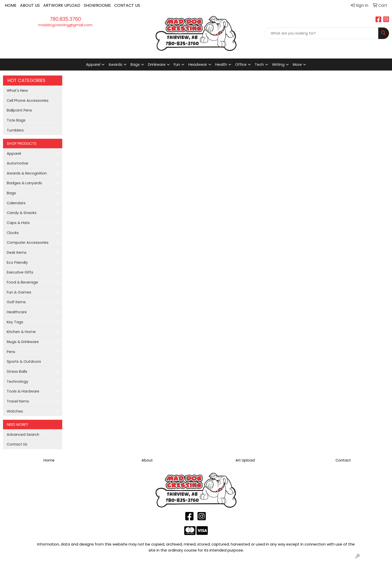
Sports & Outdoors (24, 361)
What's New (17, 90)
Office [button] (241, 64)
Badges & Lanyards (24, 183)
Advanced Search (23, 434)
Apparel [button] (93, 64)
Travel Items (18, 401)
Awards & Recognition (27, 173)
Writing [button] (278, 64)
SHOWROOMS (97, 5)
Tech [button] (259, 64)
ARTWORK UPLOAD (62, 5)
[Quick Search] (321, 33)
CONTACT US (127, 5)
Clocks (13, 233)
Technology (17, 381)
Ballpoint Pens (19, 110)
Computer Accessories (28, 242)
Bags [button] (135, 64)
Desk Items (17, 252)
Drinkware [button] (157, 64)
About (147, 460)
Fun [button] (177, 64)
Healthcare (17, 312)
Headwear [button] (198, 64)
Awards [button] (115, 64)
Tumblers (15, 130)
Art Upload (245, 460)
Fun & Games (19, 292)
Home (49, 460)
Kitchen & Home (21, 332)
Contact (343, 460)
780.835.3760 (65, 19)
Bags (11, 193)
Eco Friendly (17, 262)
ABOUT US (30, 5)
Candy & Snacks (22, 213)
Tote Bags (16, 120)
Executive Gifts (20, 272)
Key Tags (15, 322)
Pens (11, 352)
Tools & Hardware (23, 391)
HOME (11, 5)
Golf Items (16, 302)
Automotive (17, 163)
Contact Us (17, 444)
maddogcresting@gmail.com (65, 25)
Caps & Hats (18, 223)
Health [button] (221, 64)
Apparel (14, 153)
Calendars (16, 203)
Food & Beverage (22, 282)
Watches (15, 411)
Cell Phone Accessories (28, 100)
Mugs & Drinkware (23, 342)
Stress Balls (17, 371)
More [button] (297, 64)
